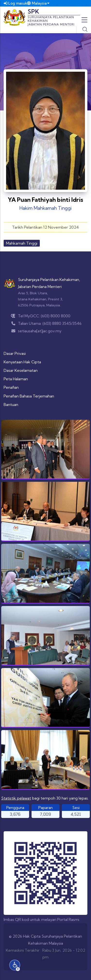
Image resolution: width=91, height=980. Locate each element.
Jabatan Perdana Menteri (40, 287)
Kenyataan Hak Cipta (22, 362)
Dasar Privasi (15, 353)
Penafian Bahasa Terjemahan (29, 396)
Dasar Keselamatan (21, 370)
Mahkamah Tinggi (22, 243)
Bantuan (11, 404)
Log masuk (15, 3)
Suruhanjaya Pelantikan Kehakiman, (49, 280)
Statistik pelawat (16, 798)
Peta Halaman (16, 379)
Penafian (11, 387)
